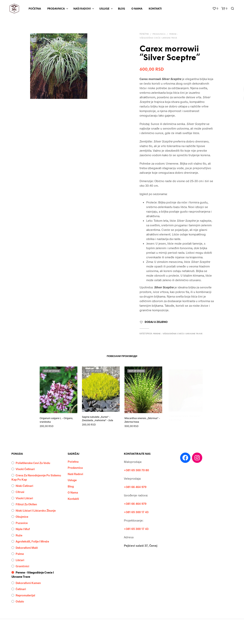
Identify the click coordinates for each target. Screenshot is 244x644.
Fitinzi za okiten (26, 504)
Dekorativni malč (27, 548)
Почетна (144, 34)
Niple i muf (23, 529)
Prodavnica (56, 9)
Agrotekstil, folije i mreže (32, 541)
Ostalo (20, 601)
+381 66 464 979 (135, 487)
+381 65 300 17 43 (136, 512)
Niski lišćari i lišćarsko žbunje (36, 510)
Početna (35, 9)
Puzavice (22, 523)
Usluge (104, 9)
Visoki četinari (25, 469)
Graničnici (22, 566)
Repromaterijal (25, 595)
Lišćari (20, 560)
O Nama (137, 9)
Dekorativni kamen (28, 583)
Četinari (21, 589)
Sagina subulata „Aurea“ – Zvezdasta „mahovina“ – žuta (98, 417)
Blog (122, 9)
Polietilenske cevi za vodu (33, 463)
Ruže (19, 535)
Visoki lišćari (24, 498)
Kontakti (155, 9)
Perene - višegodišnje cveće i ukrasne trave (178, 334)
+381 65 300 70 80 (136, 470)
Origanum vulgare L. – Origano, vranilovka (56, 420)
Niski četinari (24, 486)
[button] (215, 9)
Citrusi (20, 492)
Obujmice (22, 517)
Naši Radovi (82, 9)
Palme (20, 554)
